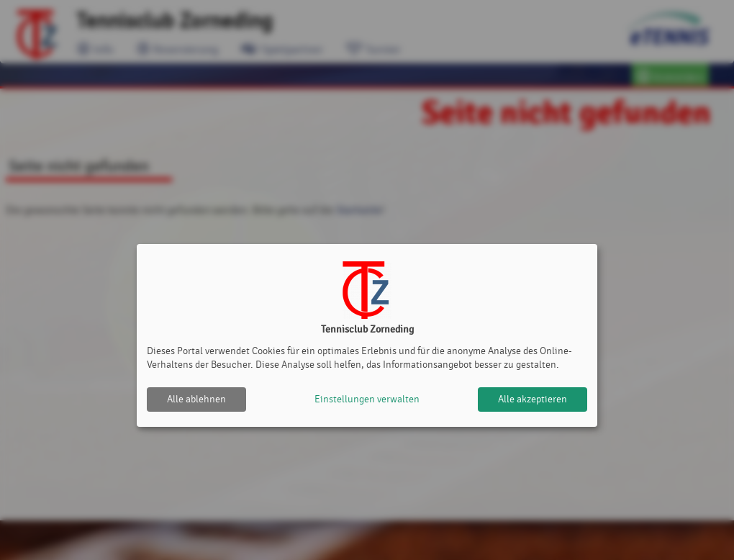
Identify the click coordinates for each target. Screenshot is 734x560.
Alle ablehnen (196, 399)
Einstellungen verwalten (367, 399)
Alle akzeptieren (533, 399)
